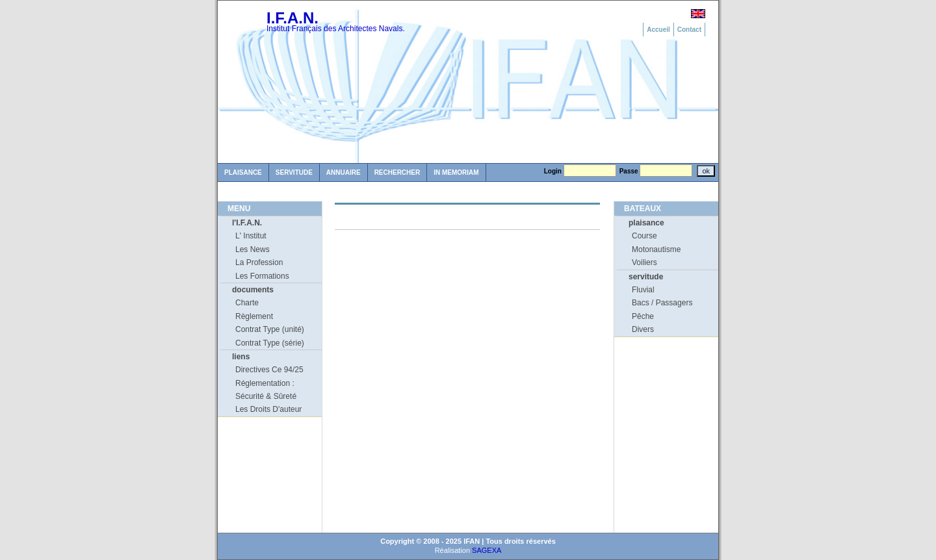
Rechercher (397, 172)
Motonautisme (656, 249)
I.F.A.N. (292, 18)
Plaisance (243, 172)
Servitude (294, 172)
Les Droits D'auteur (268, 409)
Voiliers (644, 262)
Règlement (254, 316)
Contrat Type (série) (270, 343)
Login (553, 171)
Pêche (643, 316)
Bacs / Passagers (662, 303)
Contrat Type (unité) (270, 329)
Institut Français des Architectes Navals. (336, 29)
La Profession (259, 262)
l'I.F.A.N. (247, 223)
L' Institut (251, 236)
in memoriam (456, 172)
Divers (643, 329)
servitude (646, 277)
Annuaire (344, 172)
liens (241, 357)
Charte (247, 303)
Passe (629, 171)
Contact (689, 30)
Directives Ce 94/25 (269, 370)
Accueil (658, 30)
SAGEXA (487, 550)
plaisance (646, 223)
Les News (253, 249)
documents (253, 290)
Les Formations (262, 276)
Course (644, 236)
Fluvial (643, 290)
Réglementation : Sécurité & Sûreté (266, 390)
